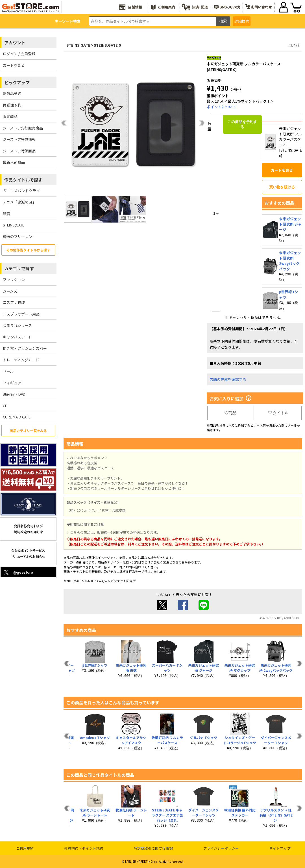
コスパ (294, 45)
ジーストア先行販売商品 (23, 128)
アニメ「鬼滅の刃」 (19, 202)
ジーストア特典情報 (19, 139)
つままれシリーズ (17, 325)
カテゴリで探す (19, 268)
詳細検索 (242, 21)
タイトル (278, 413)
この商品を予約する (242, 124)
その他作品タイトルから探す (28, 250)
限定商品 (10, 116)
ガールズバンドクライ (21, 191)
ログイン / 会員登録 (19, 54)
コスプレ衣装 (14, 302)
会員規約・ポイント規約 (84, 848)
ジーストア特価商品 (19, 151)
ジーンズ (10, 291)
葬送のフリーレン (18, 237)
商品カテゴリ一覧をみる (28, 430)
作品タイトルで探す (23, 180)
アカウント (15, 43)
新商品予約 (12, 93)
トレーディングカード (21, 360)
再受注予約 (12, 105)
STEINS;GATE (14, 225)
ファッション (14, 279)
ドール (8, 371)
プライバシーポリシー (221, 848)
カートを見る (14, 65)
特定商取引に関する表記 (153, 848)
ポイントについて (221, 107)
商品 (230, 413)
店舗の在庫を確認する (228, 379)
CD (5, 406)
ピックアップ (17, 82)
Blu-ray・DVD (14, 394)
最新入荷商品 (14, 162)
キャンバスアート (17, 337)
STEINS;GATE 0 (107, 45)
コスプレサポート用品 (21, 314)
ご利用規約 (25, 848)
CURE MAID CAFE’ (17, 417)
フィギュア (12, 383)
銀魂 (6, 214)
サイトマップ (280, 848)
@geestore (18, 572)
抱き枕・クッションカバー (25, 348)
